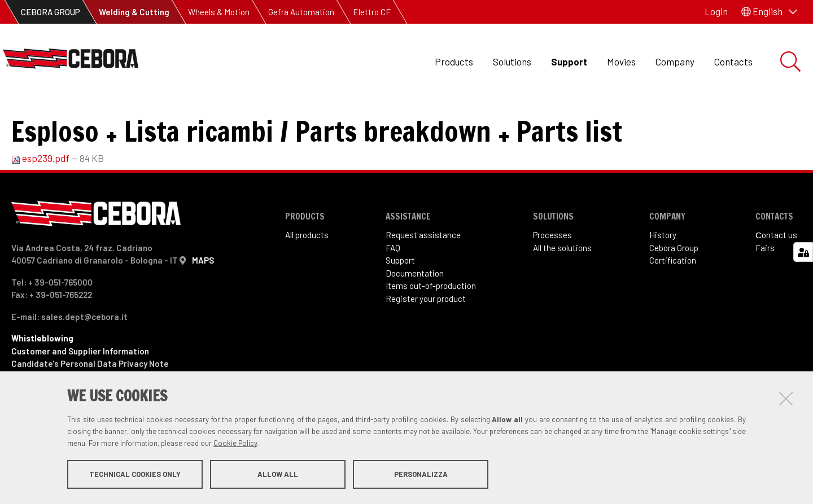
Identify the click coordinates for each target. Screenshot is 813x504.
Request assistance (423, 273)
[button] (769, 12)
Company (675, 62)
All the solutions (562, 286)
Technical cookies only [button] (135, 475)
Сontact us (776, 273)
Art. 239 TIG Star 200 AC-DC (242, 113)
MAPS (203, 298)
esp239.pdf (41, 196)
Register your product (426, 336)
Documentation (415, 311)
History (663, 273)
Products (454, 62)
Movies (621, 62)
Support (569, 62)
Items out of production (120, 113)
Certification (673, 298)
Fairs (765, 286)
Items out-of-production (431, 323)
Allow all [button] (278, 475)
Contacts (733, 62)
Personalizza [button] (421, 475)
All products (307, 273)
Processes (552, 273)
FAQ (393, 286)
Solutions (512, 62)
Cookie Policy (235, 444)
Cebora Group (674, 286)
